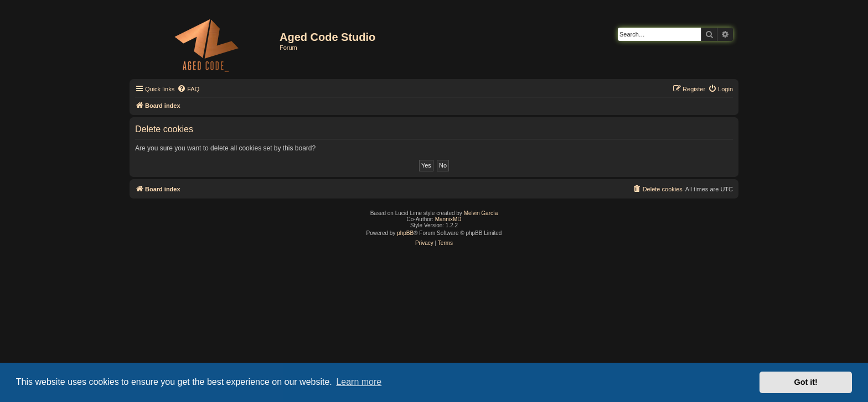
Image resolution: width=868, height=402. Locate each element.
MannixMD (448, 219)
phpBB (405, 233)
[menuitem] (188, 89)
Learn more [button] (359, 382)
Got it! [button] (806, 382)
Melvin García (481, 213)
